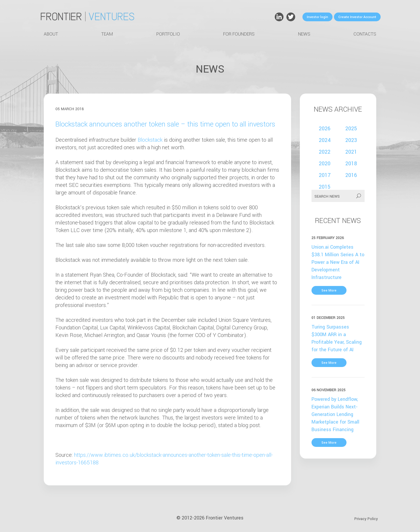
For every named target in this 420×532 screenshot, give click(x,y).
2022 (325, 152)
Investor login (317, 17)
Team (107, 34)
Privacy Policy (366, 519)
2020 (325, 164)
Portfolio (168, 34)
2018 (351, 164)
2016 (351, 175)
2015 (325, 187)
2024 (325, 140)
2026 (325, 129)
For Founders (239, 34)
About (51, 34)
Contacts (365, 34)
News (304, 34)
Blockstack (150, 140)
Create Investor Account (357, 17)
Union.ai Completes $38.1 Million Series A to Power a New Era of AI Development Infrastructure (338, 262)
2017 (325, 175)
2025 (351, 129)
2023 (351, 140)
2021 (351, 152)
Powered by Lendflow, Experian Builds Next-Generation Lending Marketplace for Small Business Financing (335, 414)
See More (329, 290)
